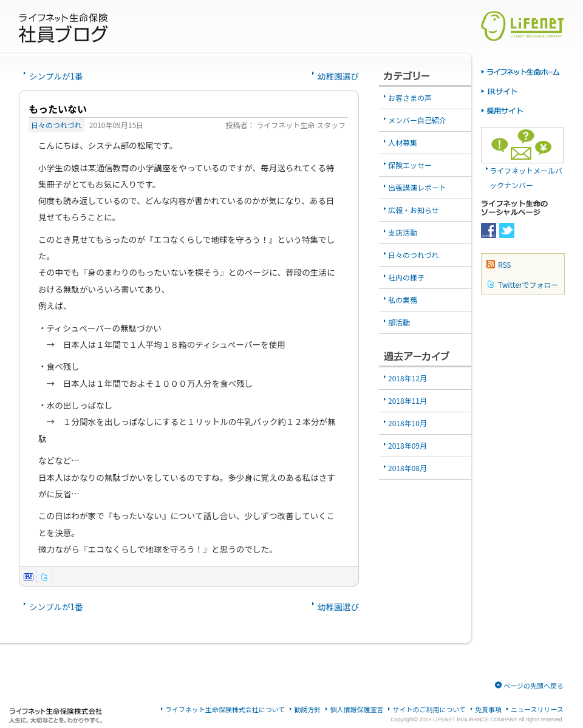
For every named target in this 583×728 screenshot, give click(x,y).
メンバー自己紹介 (417, 120)
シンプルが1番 (56, 76)
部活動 (399, 322)
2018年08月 (407, 468)
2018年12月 (407, 378)
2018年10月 (407, 423)
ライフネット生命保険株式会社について (225, 709)
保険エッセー (410, 165)
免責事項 (488, 709)
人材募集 (403, 142)
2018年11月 (407, 400)
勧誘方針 (307, 709)
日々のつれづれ (56, 125)
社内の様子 (406, 277)
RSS (505, 264)
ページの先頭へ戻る (534, 685)
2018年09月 (407, 445)
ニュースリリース (537, 709)
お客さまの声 (410, 97)
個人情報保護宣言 (356, 709)
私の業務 (403, 300)
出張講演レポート (417, 187)
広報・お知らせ (414, 210)
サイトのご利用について (429, 709)
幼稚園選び (338, 76)
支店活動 (403, 232)
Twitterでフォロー (528, 284)
